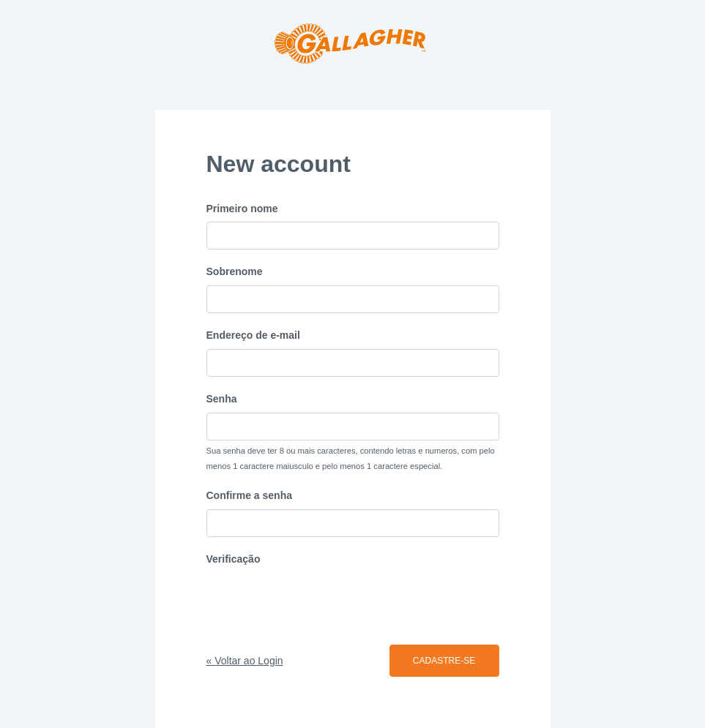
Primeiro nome (242, 209)
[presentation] (318, 601)
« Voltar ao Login (245, 661)
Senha (222, 399)
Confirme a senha (249, 495)
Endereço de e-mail (253, 335)
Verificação (234, 559)
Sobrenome (235, 271)
